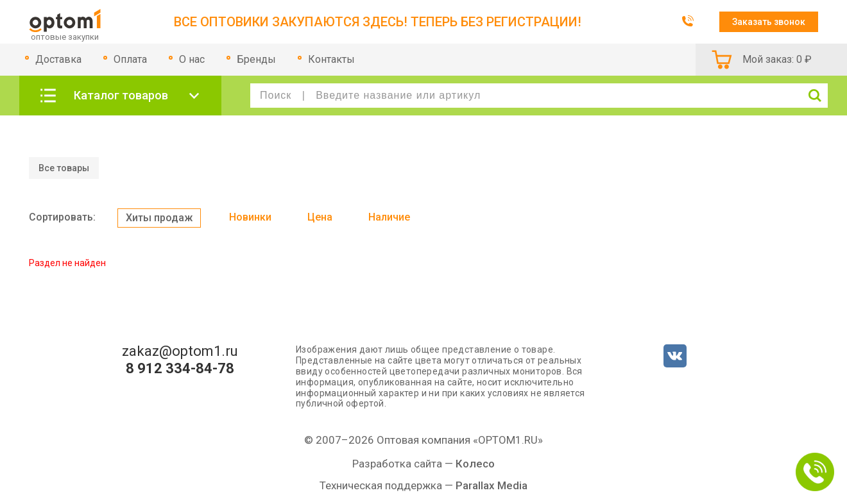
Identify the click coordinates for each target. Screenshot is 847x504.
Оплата (130, 59)
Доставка (58, 59)
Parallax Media (492, 485)
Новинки (250, 217)
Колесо (475, 464)
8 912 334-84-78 (180, 369)
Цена (320, 217)
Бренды (256, 59)
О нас (192, 59)
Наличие (389, 217)
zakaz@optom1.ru (180, 351)
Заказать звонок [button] (769, 22)
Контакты (331, 59)
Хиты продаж (159, 218)
